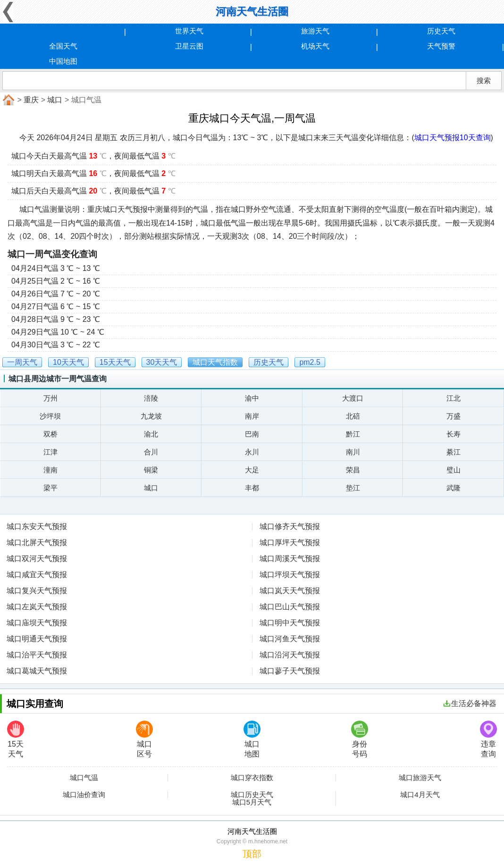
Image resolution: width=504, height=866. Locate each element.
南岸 (252, 416)
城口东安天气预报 (37, 526)
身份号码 (360, 739)
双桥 (50, 434)
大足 (252, 470)
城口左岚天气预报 (37, 607)
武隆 (454, 488)
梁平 (50, 488)
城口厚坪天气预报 (290, 542)
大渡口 (353, 398)
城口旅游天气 (420, 778)
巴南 (252, 434)
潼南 (50, 470)
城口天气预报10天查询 (453, 138)
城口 (55, 100)
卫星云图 (189, 46)
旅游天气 (315, 31)
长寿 (454, 434)
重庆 (31, 100)
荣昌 (353, 470)
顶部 (252, 854)
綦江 (454, 452)
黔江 (353, 434)
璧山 (454, 470)
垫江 (353, 488)
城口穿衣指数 (252, 778)
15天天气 (16, 739)
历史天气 (441, 31)
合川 (151, 452)
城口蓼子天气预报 (290, 671)
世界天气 (189, 31)
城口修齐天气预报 (290, 526)
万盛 (454, 416)
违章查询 (488, 739)
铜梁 (151, 470)
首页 (8, 100)
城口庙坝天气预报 (37, 623)
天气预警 (441, 46)
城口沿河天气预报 (290, 655)
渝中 (252, 398)
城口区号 (144, 739)
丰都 (252, 488)
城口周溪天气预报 (290, 559)
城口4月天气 (420, 795)
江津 (50, 452)
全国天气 (63, 46)
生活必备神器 (470, 703)
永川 (252, 452)
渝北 (151, 434)
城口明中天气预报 (290, 623)
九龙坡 (151, 416)
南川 (353, 452)
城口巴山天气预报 (290, 607)
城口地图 (252, 739)
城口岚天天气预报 (290, 591)
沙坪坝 (50, 416)
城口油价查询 (84, 795)
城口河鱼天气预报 (290, 639)
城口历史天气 (252, 795)
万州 (50, 398)
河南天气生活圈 (252, 12)
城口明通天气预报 (37, 639)
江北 (454, 398)
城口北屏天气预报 (37, 542)
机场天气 (315, 46)
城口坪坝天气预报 (290, 575)
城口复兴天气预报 (37, 591)
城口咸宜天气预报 (37, 575)
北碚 (353, 416)
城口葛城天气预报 (37, 671)
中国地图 (63, 61)
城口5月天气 (252, 802)
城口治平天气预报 (37, 655)
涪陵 (151, 398)
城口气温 (84, 778)
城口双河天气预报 (37, 559)
